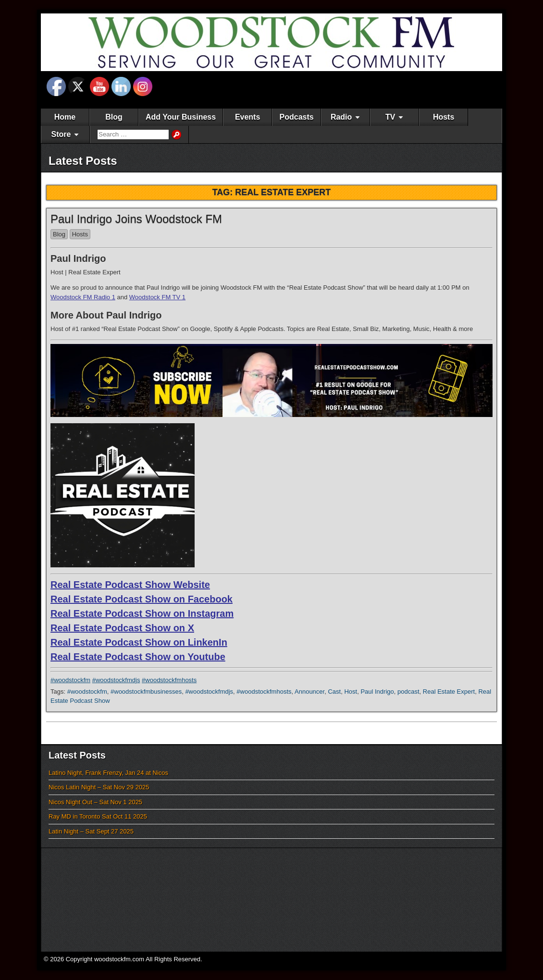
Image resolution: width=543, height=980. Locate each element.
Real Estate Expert (449, 692)
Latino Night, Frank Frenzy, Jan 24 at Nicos (108, 773)
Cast (334, 692)
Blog (114, 117)
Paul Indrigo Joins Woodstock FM (136, 219)
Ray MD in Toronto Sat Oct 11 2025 (98, 816)
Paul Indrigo (377, 692)
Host (351, 692)
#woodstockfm (70, 680)
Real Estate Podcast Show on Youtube (138, 657)
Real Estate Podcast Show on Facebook (142, 599)
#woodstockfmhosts (169, 680)
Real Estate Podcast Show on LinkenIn (139, 642)
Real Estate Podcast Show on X (122, 628)
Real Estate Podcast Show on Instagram (142, 613)
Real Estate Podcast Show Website (130, 585)
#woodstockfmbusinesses (146, 692)
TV (390, 117)
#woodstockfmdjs (116, 680)
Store (61, 134)
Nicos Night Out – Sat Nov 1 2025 (95, 802)
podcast (408, 692)
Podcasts (297, 117)
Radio (341, 117)
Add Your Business (181, 117)
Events (247, 117)
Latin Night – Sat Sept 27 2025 (91, 831)
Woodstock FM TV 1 (157, 297)
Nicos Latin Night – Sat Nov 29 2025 (99, 787)
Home (65, 117)
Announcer (309, 692)
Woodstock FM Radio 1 (83, 297)
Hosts (444, 117)
